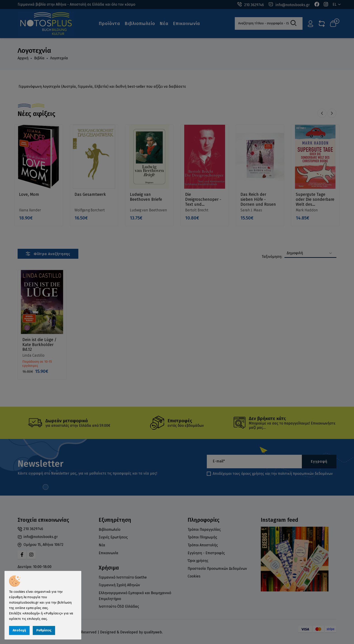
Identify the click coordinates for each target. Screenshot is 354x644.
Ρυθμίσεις (44, 630)
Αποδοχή (19, 630)
